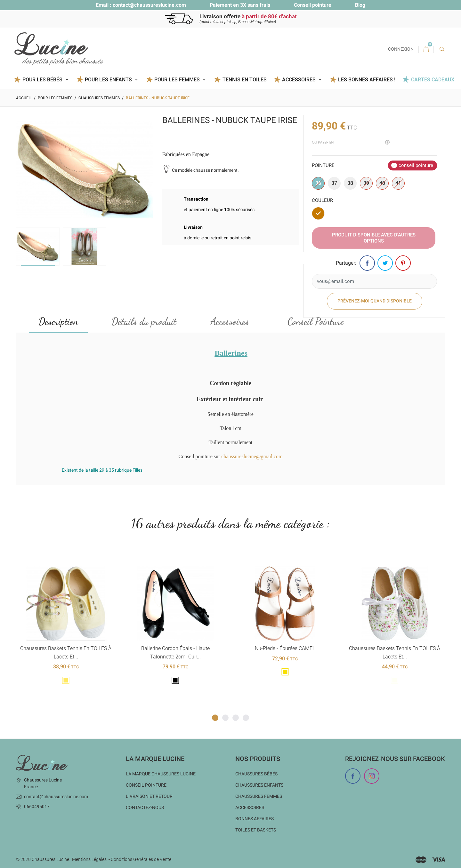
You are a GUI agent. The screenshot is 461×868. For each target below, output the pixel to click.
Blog (360, 5)
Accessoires (230, 322)
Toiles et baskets (256, 830)
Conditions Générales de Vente (141, 859)
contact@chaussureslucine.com (149, 5)
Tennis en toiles (245, 80)
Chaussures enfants (259, 785)
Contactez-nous (145, 807)
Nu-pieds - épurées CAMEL (285, 649)
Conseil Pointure (316, 322)
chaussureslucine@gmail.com (252, 457)
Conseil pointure (313, 5)
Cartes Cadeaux (433, 80)
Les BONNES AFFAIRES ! (367, 80)
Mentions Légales (89, 859)
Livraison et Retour (149, 796)
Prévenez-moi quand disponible (375, 301)
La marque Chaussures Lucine (161, 774)
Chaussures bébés (256, 774)
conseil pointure (416, 165)
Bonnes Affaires (255, 819)
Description (58, 322)
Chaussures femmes (259, 796)
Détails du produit (144, 322)
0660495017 (37, 806)
